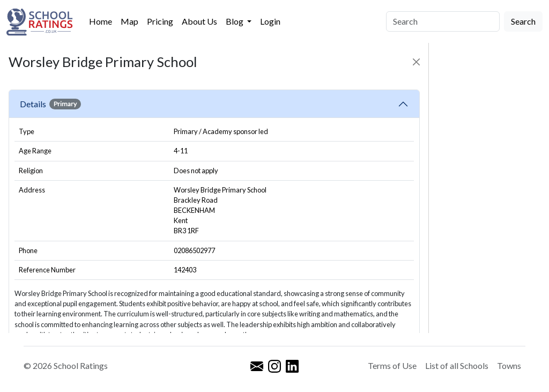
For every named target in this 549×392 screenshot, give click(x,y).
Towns (509, 365)
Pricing (160, 21)
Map (129, 21)
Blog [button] (235, 21)
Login (270, 21)
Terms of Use (392, 365)
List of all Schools (457, 365)
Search (523, 21)
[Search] (443, 21)
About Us (199, 21)
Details (50, 104)
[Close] (416, 62)
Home (101, 21)
